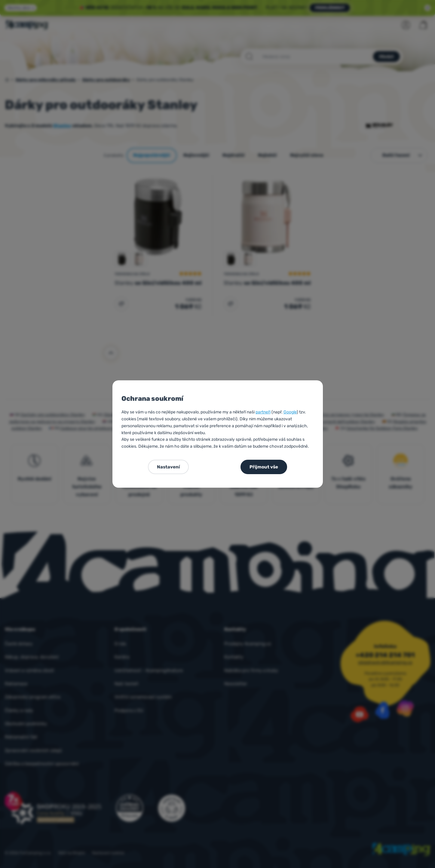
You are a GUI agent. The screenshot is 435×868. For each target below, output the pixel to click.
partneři (263, 412)
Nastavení (168, 467)
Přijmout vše (264, 467)
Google (290, 412)
